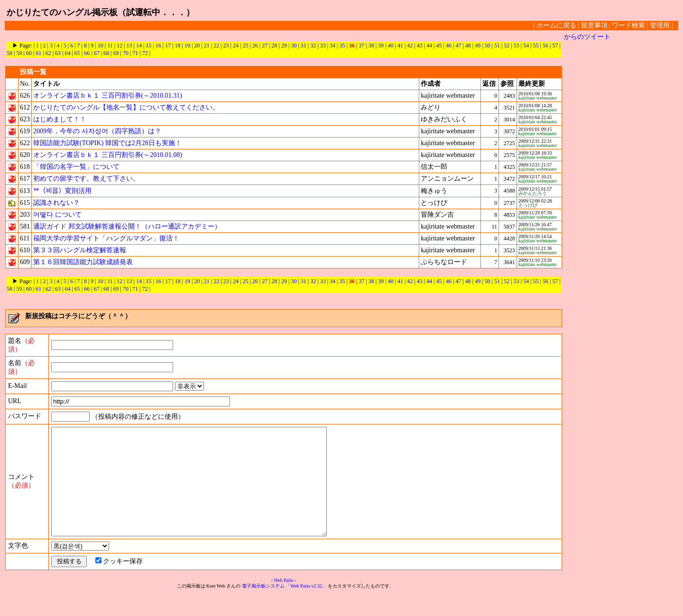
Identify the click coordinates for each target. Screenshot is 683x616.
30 (294, 46)
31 (304, 46)
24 (236, 46)
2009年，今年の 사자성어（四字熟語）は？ (97, 131)
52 (507, 46)
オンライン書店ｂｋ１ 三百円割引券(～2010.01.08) (108, 155)
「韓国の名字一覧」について (76, 167)
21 (207, 46)
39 (381, 46)
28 (275, 46)
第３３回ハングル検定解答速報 (80, 250)
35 (342, 46)
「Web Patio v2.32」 (306, 607)
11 (110, 46)
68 (106, 53)
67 (97, 53)
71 (135, 53)
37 (361, 46)
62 (48, 53)
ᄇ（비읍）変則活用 (62, 191)
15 (148, 46)
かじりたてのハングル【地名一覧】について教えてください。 (126, 107)
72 (145, 53)
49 (478, 46)
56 (545, 46)
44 (429, 46)
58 (9, 53)
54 (526, 46)
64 (67, 53)
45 (439, 46)
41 (400, 46)
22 (216, 46)
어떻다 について (57, 215)
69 (116, 53)
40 (390, 46)
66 (87, 53)
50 (488, 46)
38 (371, 46)
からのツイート (587, 37)
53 (517, 46)
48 (468, 46)
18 (178, 46)
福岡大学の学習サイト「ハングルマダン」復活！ (106, 238)
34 (332, 46)
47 (458, 46)
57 (555, 46)
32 (313, 46)
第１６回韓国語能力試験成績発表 (83, 262)
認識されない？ (56, 203)
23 (226, 46)
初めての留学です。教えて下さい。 (86, 179)
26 (255, 46)
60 (29, 53)
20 (197, 46)
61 (38, 53)
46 (449, 46)
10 (101, 46)
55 (536, 46)
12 (120, 46)
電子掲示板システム (263, 607)
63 (58, 53)
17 (168, 46)
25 (245, 46)
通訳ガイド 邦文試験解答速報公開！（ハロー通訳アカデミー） (127, 226)
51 (497, 46)
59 (19, 53)
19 (187, 46)
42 (410, 46)
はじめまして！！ (60, 119)
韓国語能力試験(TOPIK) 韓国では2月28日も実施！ (107, 143)
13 (129, 46)
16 (158, 46)
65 (77, 53)
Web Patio (283, 602)
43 (420, 46)
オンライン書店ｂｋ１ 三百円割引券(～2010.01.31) (108, 96)
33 (323, 46)
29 (284, 46)
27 (265, 46)
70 (126, 53)
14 (139, 46)
